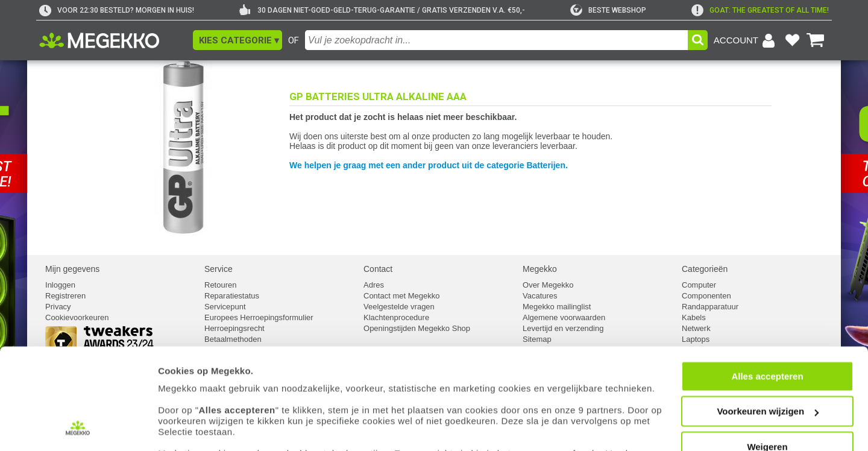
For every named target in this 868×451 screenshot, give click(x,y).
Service (219, 269)
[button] (237, 40)
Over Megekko (548, 285)
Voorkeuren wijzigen (768, 352)
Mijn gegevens (72, 269)
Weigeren (767, 387)
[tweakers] (608, 10)
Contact (378, 269)
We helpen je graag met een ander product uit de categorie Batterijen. (429, 165)
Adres (374, 285)
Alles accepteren (767, 317)
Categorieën (705, 269)
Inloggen (60, 285)
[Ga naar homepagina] (113, 40)
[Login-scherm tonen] (746, 40)
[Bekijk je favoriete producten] (792, 40)
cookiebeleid (539, 395)
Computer (699, 285)
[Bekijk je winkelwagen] (816, 40)
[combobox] (496, 40)
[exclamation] (760, 10)
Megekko (540, 269)
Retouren (220, 285)
